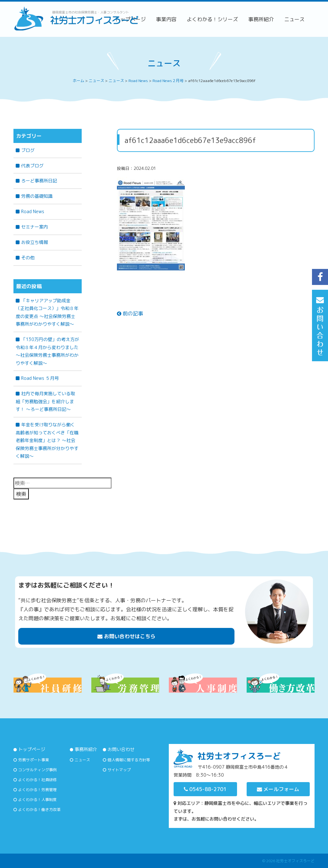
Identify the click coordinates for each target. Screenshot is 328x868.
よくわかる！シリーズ (212, 19)
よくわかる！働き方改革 (39, 810)
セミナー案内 (35, 227)
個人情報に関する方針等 (129, 760)
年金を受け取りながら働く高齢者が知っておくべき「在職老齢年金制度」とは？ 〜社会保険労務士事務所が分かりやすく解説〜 (47, 440)
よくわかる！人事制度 (37, 800)
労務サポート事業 (34, 760)
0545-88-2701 (205, 789)
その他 (28, 258)
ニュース (294, 19)
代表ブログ (32, 166)
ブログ (28, 150)
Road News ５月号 (40, 378)
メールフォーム (278, 789)
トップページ (32, 749)
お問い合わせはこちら (126, 636)
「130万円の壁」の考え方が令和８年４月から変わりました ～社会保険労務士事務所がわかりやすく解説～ (49, 351)
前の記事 (130, 313)
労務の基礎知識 (37, 196)
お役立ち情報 (35, 242)
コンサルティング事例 (37, 770)
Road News (33, 211)
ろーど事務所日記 (39, 181)
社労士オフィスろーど (295, 861)
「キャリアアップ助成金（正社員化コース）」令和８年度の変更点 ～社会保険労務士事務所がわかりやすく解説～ (47, 312)
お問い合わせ (121, 749)
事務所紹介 (261, 19)
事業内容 (166, 19)
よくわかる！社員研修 (37, 780)
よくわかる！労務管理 (37, 790)
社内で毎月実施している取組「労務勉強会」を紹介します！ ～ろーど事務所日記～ (45, 401)
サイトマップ (119, 770)
